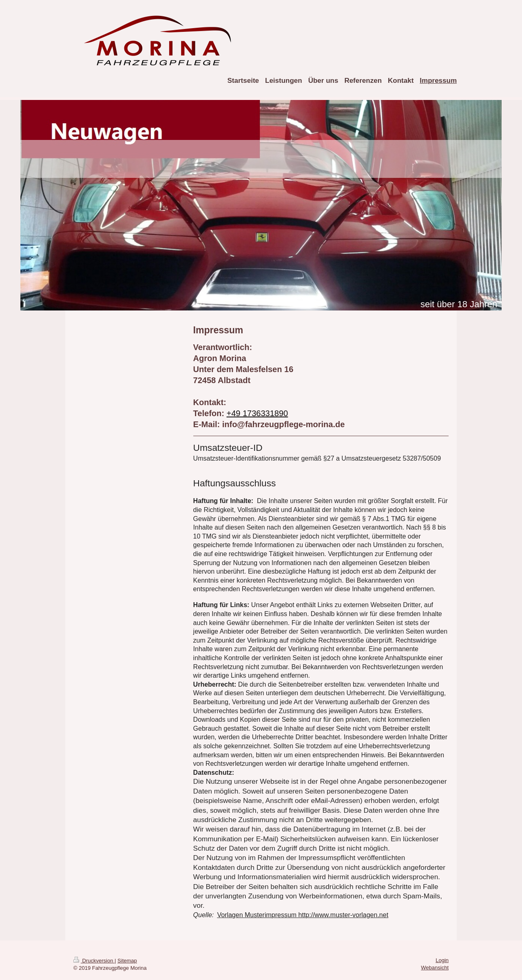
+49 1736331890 (257, 413)
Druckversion (94, 961)
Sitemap (127, 961)
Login (442, 960)
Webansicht (435, 968)
